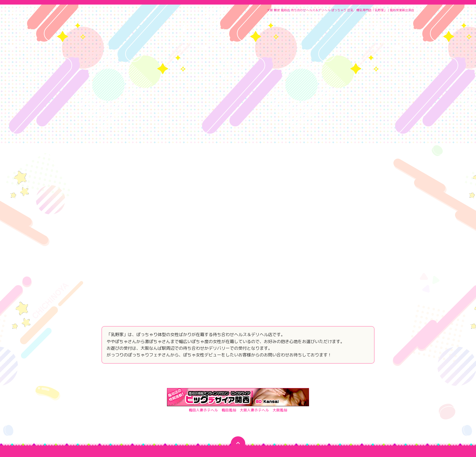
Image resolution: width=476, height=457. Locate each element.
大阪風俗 (280, 347)
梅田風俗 (229, 347)
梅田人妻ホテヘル (203, 347)
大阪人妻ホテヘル (254, 347)
